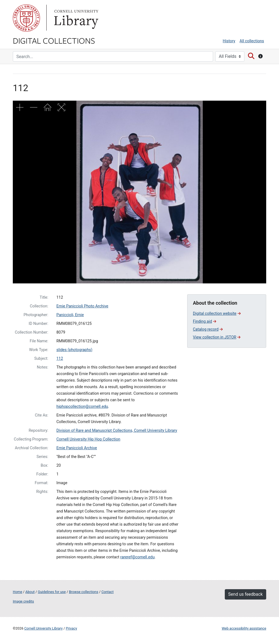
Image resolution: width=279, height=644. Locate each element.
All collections (252, 41)
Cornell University (26, 18)
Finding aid (204, 321)
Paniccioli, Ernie (70, 315)
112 (60, 359)
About (30, 592)
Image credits (23, 601)
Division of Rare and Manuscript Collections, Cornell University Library (117, 431)
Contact (107, 592)
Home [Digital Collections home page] (17, 592)
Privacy (71, 628)
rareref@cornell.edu (138, 557)
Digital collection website (217, 314)
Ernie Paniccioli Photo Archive (82, 306)
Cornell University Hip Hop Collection (88, 439)
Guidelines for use (52, 592)
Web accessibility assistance (244, 628)
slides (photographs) (74, 350)
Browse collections (84, 592)
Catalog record (208, 329)
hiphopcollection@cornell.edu (82, 407)
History (229, 41)
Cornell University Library (43, 628)
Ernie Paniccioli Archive (77, 448)
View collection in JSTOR (217, 337)
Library (75, 18)
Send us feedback (245, 594)
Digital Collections (54, 40)
